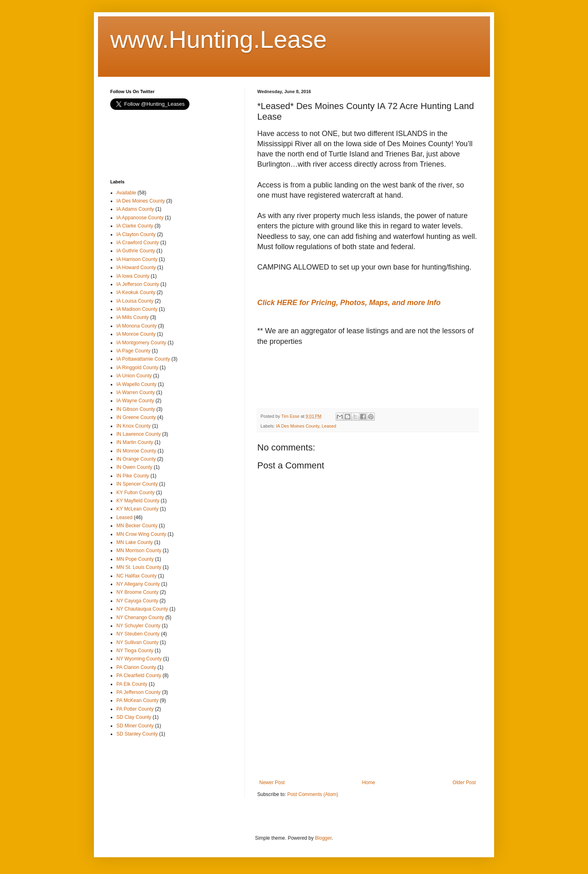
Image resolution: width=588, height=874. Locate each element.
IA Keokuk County (136, 292)
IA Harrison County (137, 259)
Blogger (323, 838)
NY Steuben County (138, 634)
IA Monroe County (136, 334)
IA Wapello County (136, 384)
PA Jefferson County (138, 692)
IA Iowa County (133, 276)
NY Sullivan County (137, 642)
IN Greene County (136, 417)
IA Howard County (136, 268)
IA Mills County (133, 317)
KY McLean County (137, 509)
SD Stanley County (137, 734)
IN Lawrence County (139, 434)
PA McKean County (137, 700)
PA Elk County (132, 684)
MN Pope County (135, 559)
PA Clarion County (136, 667)
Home (369, 783)
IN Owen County (134, 467)
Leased (329, 426)
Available (126, 193)
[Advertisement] (323, 377)
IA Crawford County (138, 243)
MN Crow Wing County (141, 534)
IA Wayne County (135, 401)
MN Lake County (135, 542)
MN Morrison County (139, 551)
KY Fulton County (136, 493)
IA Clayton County (136, 234)
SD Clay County (134, 717)
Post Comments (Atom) (313, 794)
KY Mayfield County (138, 501)
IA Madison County (137, 309)
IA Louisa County (135, 301)
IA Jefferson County (138, 284)
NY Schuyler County (138, 626)
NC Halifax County (137, 576)
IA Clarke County (135, 226)
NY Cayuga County (137, 601)
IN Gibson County (136, 409)
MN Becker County (137, 526)
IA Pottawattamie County (143, 359)
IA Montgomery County (141, 343)
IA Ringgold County (137, 368)
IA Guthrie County (136, 251)
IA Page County (133, 351)
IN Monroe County (136, 451)
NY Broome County (137, 592)
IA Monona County (137, 326)
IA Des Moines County (298, 426)
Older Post (464, 783)
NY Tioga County (135, 651)
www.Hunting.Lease (218, 39)
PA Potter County (135, 709)
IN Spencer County (137, 484)
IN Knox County (134, 426)
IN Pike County (133, 476)
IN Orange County (136, 459)
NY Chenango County (140, 618)
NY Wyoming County (139, 659)
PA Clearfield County (139, 676)
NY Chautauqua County (142, 609)
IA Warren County (136, 392)
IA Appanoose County (140, 218)
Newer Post (272, 783)
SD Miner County (135, 726)
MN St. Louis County (139, 567)
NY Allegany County (138, 584)
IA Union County (134, 376)
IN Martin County (135, 442)
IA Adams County (135, 209)
